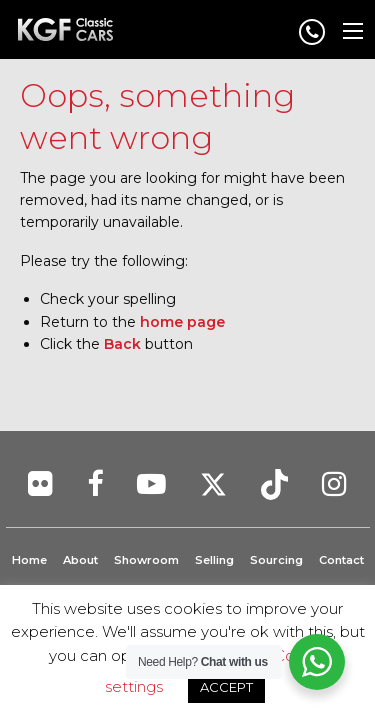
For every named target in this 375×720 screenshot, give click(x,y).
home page (182, 322)
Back (122, 344)
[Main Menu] (353, 31)
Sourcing (276, 560)
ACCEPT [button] (226, 687)
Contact (341, 560)
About (80, 560)
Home (29, 560)
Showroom (146, 560)
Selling (214, 560)
